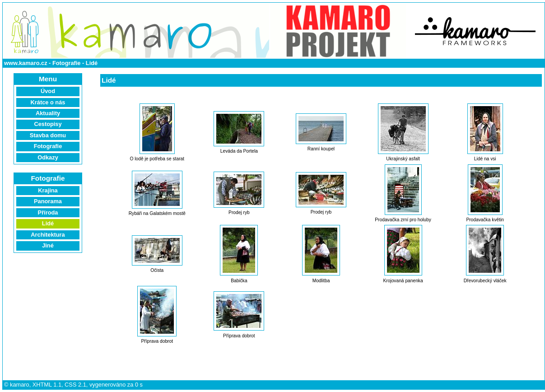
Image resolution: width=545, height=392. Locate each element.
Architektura (48, 235)
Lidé (92, 63)
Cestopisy (48, 124)
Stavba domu (48, 135)
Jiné (48, 245)
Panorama (48, 201)
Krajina (48, 190)
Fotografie (67, 63)
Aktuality (48, 113)
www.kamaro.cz (26, 63)
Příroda (48, 212)
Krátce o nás (48, 102)
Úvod (48, 91)
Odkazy (48, 157)
